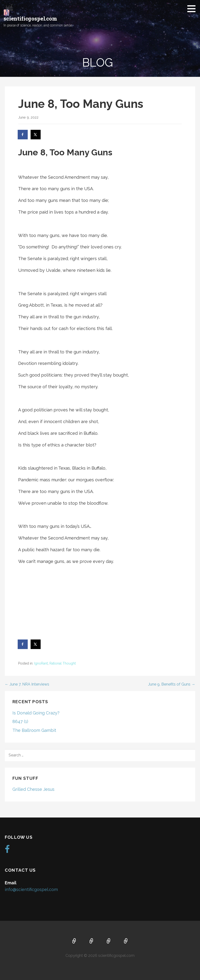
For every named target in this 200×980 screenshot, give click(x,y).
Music (109, 941)
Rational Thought (63, 663)
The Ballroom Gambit (34, 730)
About (92, 941)
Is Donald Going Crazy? (36, 713)
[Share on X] (36, 135)
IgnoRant (41, 663)
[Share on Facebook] (23, 135)
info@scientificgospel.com (31, 889)
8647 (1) (20, 721)
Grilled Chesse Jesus (33, 789)
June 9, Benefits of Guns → (172, 684)
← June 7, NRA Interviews (27, 684)
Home (74, 941)
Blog (126, 941)
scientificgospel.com (30, 18)
